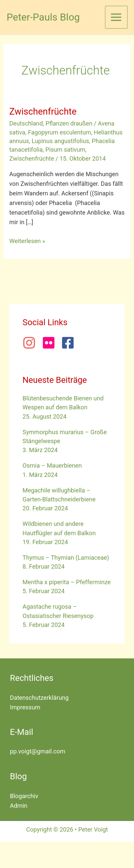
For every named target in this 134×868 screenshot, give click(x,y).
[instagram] (31, 343)
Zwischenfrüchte (43, 112)
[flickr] (51, 343)
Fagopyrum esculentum (60, 132)
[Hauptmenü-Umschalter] (116, 17)
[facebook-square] (70, 343)
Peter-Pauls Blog (43, 17)
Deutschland (26, 123)
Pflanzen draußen (69, 123)
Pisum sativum (65, 150)
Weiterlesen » (27, 240)
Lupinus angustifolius (60, 141)
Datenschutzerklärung (39, 698)
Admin (19, 806)
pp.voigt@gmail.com (38, 751)
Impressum (25, 707)
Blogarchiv (24, 796)
